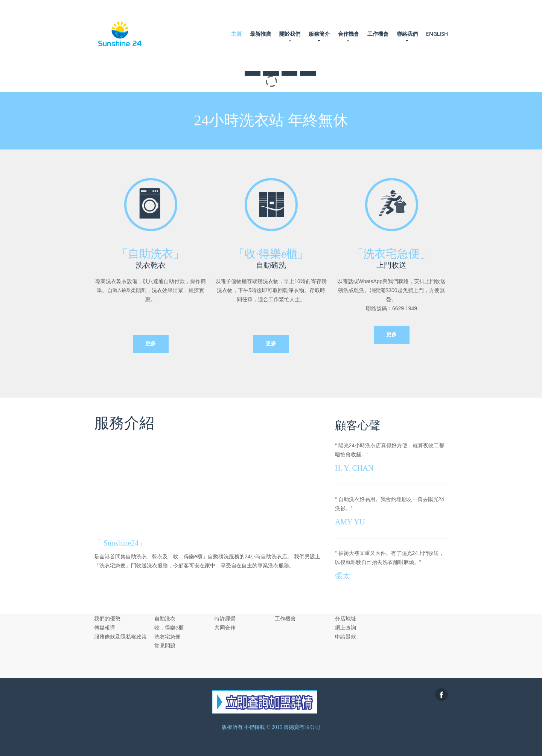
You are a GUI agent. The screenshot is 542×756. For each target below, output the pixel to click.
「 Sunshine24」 (120, 543)
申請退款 (346, 637)
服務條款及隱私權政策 (120, 637)
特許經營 (225, 619)
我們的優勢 (107, 619)
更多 (151, 344)
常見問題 (165, 646)
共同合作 (225, 628)
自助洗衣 (165, 619)
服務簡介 (319, 34)
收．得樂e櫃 (169, 628)
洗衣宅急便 (167, 637)
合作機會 (349, 34)
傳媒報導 (105, 628)
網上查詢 (346, 628)
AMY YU (350, 522)
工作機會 (378, 34)
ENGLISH (437, 34)
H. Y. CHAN (354, 468)
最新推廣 (260, 34)
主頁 (236, 34)
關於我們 (290, 34)
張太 (343, 576)
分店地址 (346, 619)
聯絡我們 (407, 34)
